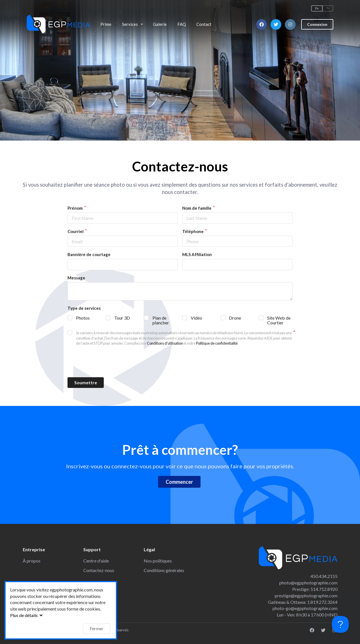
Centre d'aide (96, 561)
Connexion (317, 23)
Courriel (76, 231)
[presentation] (180, 362)
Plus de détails (27, 615)
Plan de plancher (161, 320)
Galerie (160, 24)
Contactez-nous (99, 570)
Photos (83, 318)
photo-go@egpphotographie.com (305, 608)
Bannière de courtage (89, 254)
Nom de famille (197, 208)
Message (76, 278)
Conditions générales (164, 570)
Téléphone (193, 231)
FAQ (182, 24)
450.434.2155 (324, 576)
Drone (235, 318)
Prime (106, 24)
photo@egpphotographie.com (308, 583)
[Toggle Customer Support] (340, 624)
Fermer (97, 628)
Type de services (84, 308)
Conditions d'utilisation (165, 343)
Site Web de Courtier (279, 320)
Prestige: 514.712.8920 (315, 589)
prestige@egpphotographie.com (306, 596)
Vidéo (196, 318)
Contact (204, 24)
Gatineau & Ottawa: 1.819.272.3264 (303, 602)
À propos (32, 561)
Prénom (76, 208)
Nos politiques (158, 561)
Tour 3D (122, 318)
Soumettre (86, 382)
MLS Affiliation (197, 254)
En (317, 8)
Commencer (179, 482)
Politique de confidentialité (217, 343)
